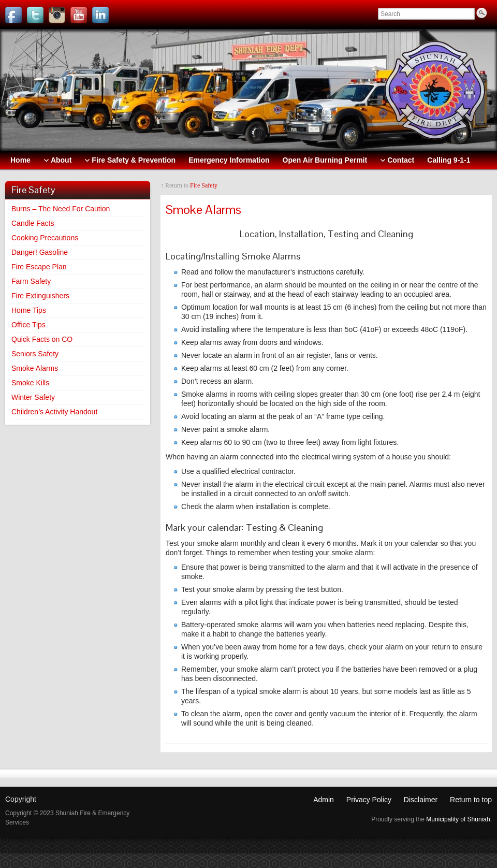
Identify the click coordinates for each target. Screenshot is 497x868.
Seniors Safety (35, 354)
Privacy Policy (369, 800)
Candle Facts (33, 223)
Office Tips (28, 325)
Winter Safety (33, 397)
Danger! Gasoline (40, 252)
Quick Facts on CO (42, 339)
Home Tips (29, 310)
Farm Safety (31, 281)
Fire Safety (204, 185)
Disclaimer (421, 800)
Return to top (471, 800)
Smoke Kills (30, 383)
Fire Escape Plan (39, 267)
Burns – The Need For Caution (61, 209)
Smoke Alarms (35, 368)
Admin (324, 800)
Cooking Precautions (45, 238)
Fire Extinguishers (40, 296)
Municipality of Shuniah (458, 819)
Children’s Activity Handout (54, 412)
